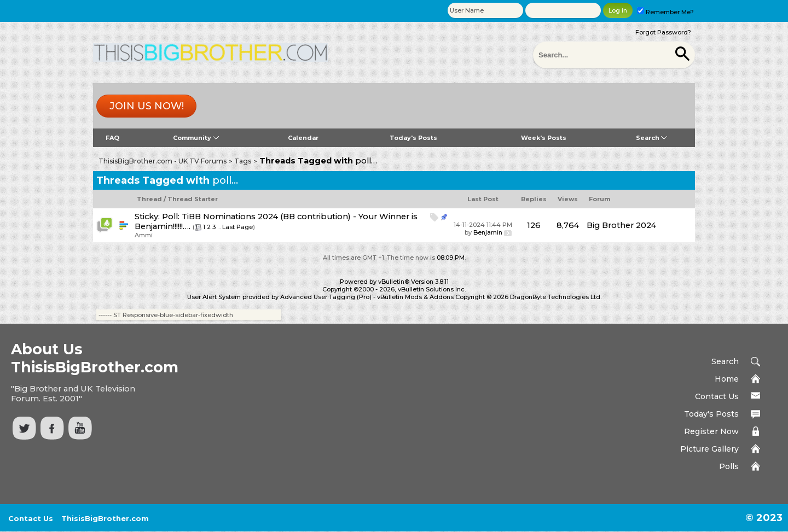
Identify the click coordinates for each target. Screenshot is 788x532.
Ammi (144, 235)
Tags (243, 161)
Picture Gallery (709, 449)
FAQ (112, 138)
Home (727, 379)
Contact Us (717, 396)
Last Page (237, 227)
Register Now (711, 431)
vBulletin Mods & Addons (415, 297)
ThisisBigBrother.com (105, 518)
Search (651, 138)
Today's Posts (413, 138)
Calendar (303, 138)
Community (196, 138)
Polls (729, 466)
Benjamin (488, 232)
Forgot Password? (663, 32)
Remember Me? (665, 12)
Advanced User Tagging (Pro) (326, 297)
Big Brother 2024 (621, 225)
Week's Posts (544, 138)
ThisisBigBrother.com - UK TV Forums (163, 161)
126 (534, 225)
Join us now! (147, 106)
